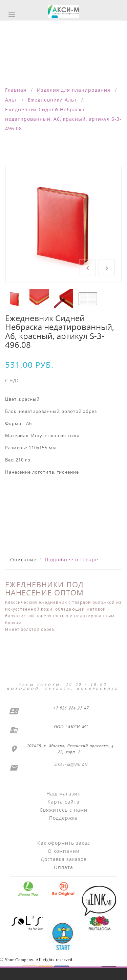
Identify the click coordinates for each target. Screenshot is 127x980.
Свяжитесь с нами (63, 810)
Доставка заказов (64, 859)
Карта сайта (63, 802)
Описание (23, 559)
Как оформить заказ (64, 843)
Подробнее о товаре (71, 559)
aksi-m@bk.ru (70, 765)
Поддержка (63, 818)
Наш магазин (64, 794)
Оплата (63, 867)
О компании (64, 851)
